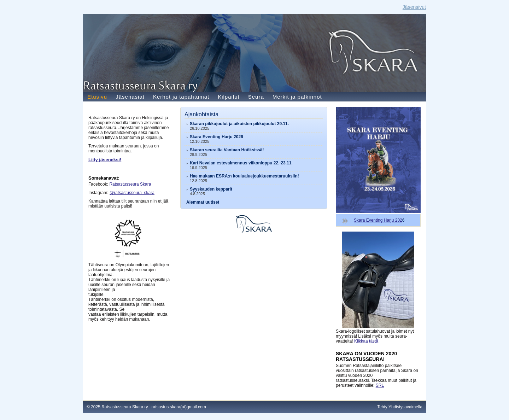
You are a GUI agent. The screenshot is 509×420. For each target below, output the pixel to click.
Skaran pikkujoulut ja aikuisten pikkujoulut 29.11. (239, 124)
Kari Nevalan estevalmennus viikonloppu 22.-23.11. (241, 163)
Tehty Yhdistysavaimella (400, 407)
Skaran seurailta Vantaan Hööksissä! (227, 150)
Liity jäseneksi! (105, 160)
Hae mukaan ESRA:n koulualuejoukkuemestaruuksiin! (244, 176)
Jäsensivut (414, 7)
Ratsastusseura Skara (130, 184)
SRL (380, 385)
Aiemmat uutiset (203, 202)
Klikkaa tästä (366, 341)
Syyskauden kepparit (211, 189)
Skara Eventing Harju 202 (378, 220)
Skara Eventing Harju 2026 (217, 137)
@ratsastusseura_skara (132, 193)
